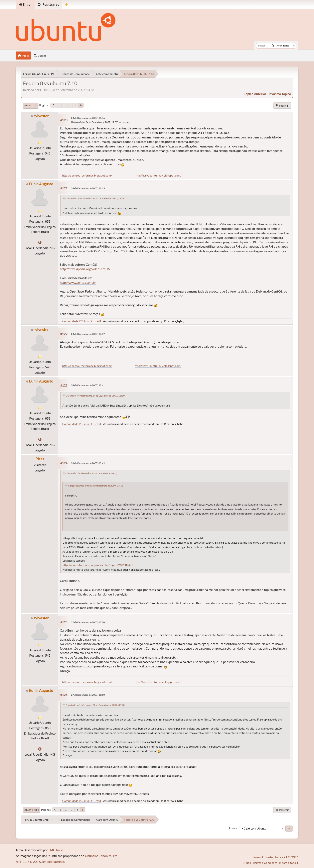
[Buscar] (273, 46)
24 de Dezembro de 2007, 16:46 (88, 118)
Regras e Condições (265, 863)
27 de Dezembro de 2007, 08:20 (88, 622)
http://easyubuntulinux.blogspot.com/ (158, 175)
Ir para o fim (31, 106)
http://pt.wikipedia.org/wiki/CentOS (85, 269)
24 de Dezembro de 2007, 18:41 (88, 385)
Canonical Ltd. (108, 856)
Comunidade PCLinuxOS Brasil (82, 321)
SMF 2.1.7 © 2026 (28, 861)
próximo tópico (280, 94)
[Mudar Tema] (67, 5)
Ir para (233, 828)
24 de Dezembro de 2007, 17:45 (88, 188)
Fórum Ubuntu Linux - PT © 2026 (275, 857)
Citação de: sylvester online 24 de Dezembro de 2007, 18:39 (95, 396)
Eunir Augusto (41, 184)
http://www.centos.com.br (78, 282)
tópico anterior (255, 94)
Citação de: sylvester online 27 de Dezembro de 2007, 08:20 (95, 705)
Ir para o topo (32, 810)
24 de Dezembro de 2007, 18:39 (88, 334)
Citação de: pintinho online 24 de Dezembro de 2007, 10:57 (95, 473)
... (64, 105)
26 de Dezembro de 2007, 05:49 (88, 463)
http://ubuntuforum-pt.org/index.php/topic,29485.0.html (98, 565)
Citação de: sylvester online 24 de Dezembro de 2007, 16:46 (95, 198)
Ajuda (247, 863)
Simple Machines (53, 861)
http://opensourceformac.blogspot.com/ (87, 175)
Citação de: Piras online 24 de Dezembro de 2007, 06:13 (96, 486)
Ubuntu (90, 856)
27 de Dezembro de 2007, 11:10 (88, 695)
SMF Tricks (56, 850)
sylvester (41, 116)
